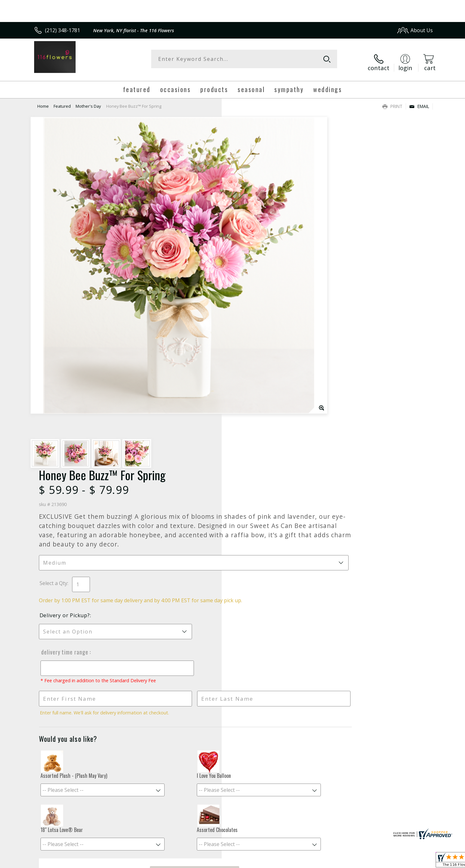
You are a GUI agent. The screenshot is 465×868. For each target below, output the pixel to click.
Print (392, 101)
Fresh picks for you (177, 630)
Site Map (416, 861)
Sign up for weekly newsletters (312, 626)
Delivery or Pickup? (258, 283)
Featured (62, 100)
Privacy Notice (332, 861)
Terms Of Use (294, 861)
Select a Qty (247, 244)
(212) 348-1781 (63, 30)
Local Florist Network (376, 861)
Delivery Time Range (257, 320)
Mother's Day (88, 100)
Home (43, 100)
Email (419, 101)
